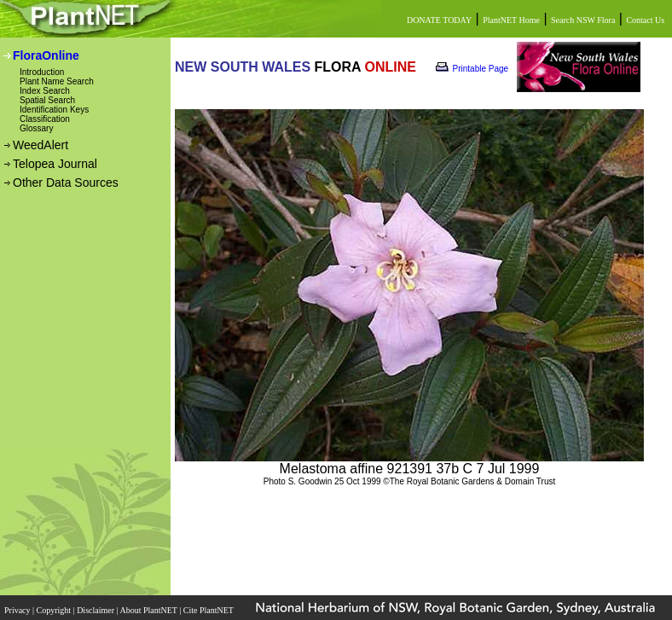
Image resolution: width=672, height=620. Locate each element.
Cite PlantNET (209, 610)
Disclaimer (96, 610)
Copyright (55, 610)
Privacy (18, 610)
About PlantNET (149, 610)
